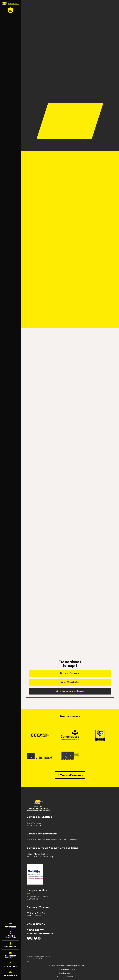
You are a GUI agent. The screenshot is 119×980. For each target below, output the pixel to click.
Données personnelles (66, 977)
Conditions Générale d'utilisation (66, 970)
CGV (28, 962)
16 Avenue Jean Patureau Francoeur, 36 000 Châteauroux (54, 840)
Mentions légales (66, 973)
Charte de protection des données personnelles (66, 966)
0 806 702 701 (36, 930)
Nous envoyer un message (40, 934)
